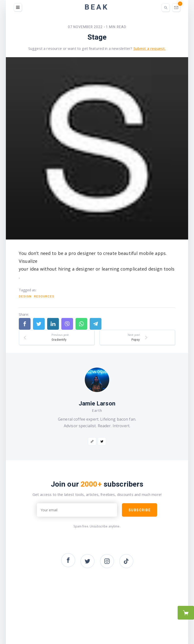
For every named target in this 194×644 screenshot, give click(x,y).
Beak (97, 7)
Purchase (186, 613)
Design (25, 297)
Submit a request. (150, 48)
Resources (44, 297)
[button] (18, 7)
